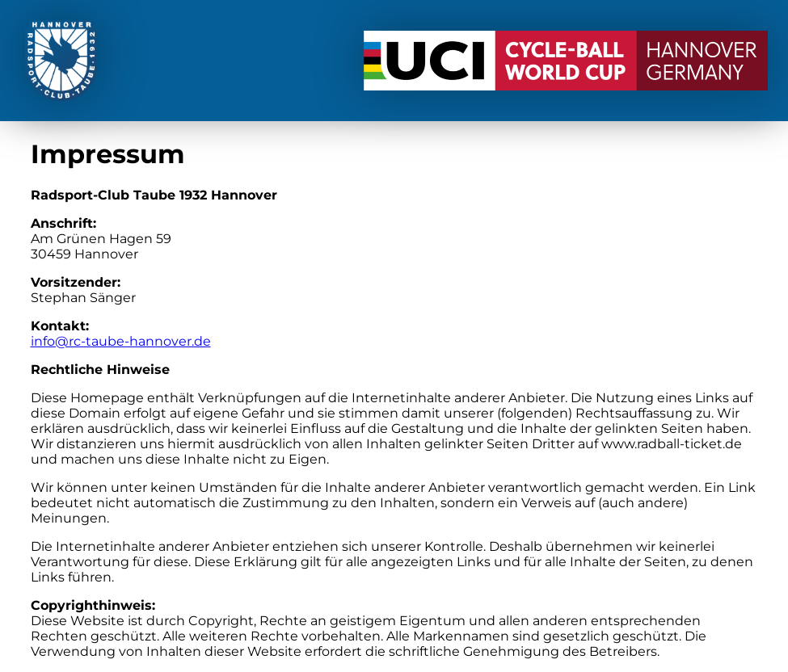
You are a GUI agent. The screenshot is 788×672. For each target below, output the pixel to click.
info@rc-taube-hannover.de (121, 341)
